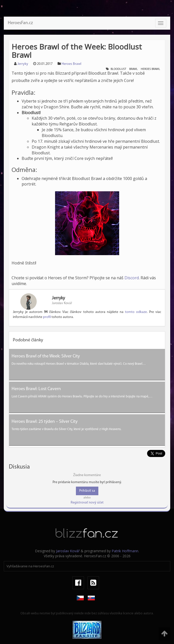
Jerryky (23, 64)
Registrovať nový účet (87, 503)
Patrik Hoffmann (125, 551)
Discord (132, 278)
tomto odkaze (136, 312)
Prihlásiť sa (87, 491)
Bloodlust (118, 69)
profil (47, 317)
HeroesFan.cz (20, 23)
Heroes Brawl (71, 64)
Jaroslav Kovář (68, 551)
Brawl (134, 69)
